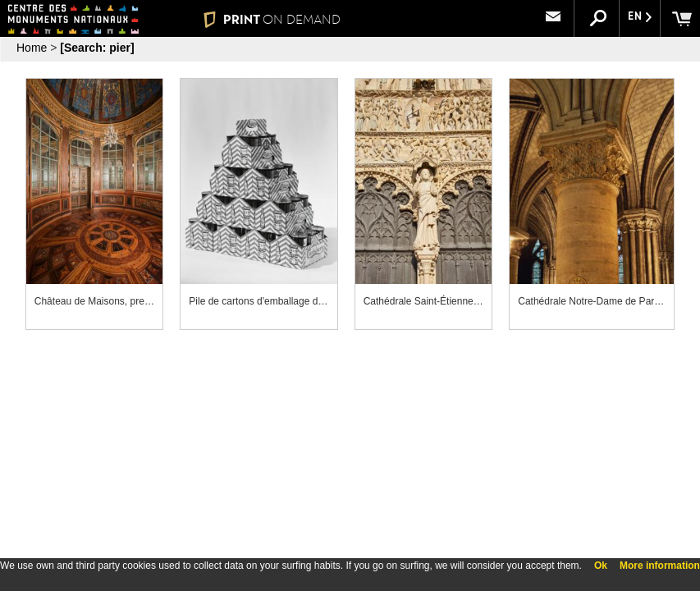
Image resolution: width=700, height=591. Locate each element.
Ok (601, 566)
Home (32, 48)
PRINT (272, 19)
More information (660, 566)
